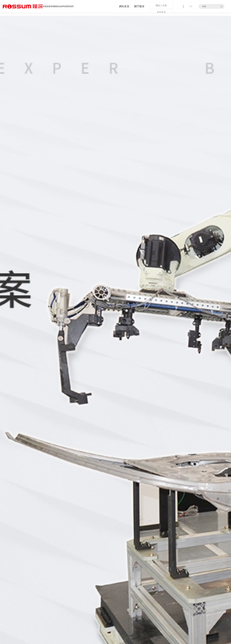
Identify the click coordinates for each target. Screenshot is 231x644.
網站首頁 (124, 6)
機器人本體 (161, 6)
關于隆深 (139, 6)
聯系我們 (70, 6)
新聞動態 (54, 6)
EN (191, 6)
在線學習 (62, 6)
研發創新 (47, 7)
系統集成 (161, 12)
